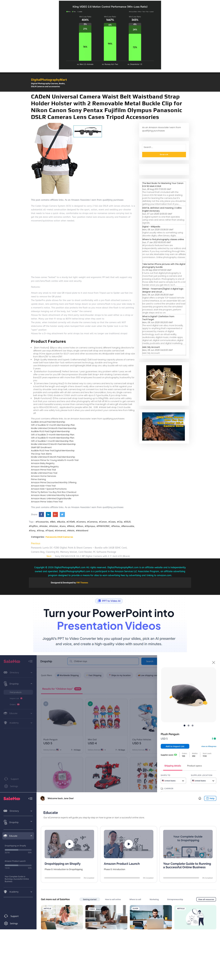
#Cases (112, 522)
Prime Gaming (38, 479)
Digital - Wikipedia (151, 227)
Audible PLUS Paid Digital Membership (50, 431)
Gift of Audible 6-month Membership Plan (53, 438)
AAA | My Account (151, 347)
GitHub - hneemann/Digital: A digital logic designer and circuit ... (163, 290)
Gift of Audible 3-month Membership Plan (53, 435)
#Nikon (80, 526)
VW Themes (82, 583)
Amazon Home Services (44, 476)
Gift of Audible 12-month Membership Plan (53, 425)
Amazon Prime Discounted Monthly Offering (54, 482)
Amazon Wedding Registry (45, 467)
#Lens (63, 526)
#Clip (120, 522)
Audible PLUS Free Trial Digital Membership (53, 450)
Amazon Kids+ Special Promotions (49, 489)
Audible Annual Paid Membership (48, 422)
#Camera (81, 522)
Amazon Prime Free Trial (43, 470)
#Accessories (42, 522)
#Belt (53, 522)
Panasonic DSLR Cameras (59, 537)
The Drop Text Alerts (41, 454)
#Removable (128, 526)
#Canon (103, 522)
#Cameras (92, 522)
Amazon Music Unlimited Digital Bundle (51, 498)
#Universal (60, 531)
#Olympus (90, 526)
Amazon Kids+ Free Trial (43, 486)
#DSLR (127, 522)
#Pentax (116, 526)
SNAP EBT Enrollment (41, 447)
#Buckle (61, 522)
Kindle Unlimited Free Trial (44, 473)
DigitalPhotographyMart (49, 80)
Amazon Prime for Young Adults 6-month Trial (55, 460)
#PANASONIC (103, 526)
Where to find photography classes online (163, 239)
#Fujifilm (33, 526)
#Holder (43, 526)
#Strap (40, 531)
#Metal (71, 526)
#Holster (54, 526)
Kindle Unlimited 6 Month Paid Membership (53, 457)
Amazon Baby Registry (43, 463)
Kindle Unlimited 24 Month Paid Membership (54, 428)
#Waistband (82, 531)
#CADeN (71, 522)
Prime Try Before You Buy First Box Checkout (54, 492)
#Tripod (49, 531)
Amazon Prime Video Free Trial (47, 502)
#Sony (32, 531)
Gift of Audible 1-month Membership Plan (52, 441)
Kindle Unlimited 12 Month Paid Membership (53, 444)
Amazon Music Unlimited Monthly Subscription (55, 495)
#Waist (71, 531)
